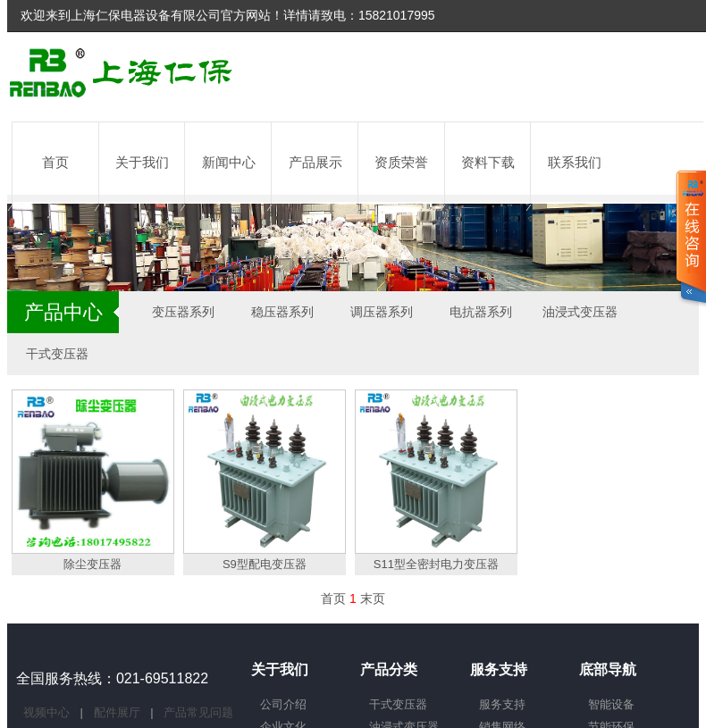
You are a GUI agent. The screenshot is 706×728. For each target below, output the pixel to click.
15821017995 (397, 15)
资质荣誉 (401, 162)
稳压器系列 (282, 312)
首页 (55, 162)
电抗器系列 (481, 312)
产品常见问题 (198, 712)
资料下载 (488, 162)
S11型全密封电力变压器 (436, 564)
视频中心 (48, 712)
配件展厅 (119, 712)
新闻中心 (229, 162)
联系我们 (575, 162)
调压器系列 (382, 312)
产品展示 (315, 162)
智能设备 (611, 704)
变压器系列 (183, 312)
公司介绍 (283, 704)
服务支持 (502, 704)
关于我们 (142, 162)
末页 (373, 598)
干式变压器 (57, 354)
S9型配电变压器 (265, 564)
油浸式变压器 (580, 312)
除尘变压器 (92, 564)
